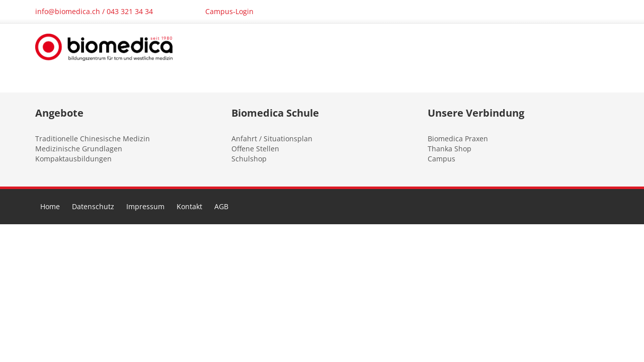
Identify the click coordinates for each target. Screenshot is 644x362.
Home (50, 206)
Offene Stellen (255, 149)
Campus (441, 159)
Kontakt (189, 206)
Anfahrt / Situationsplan (272, 139)
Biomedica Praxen (458, 139)
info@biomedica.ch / (71, 11)
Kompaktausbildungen (73, 159)
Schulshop (249, 159)
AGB (221, 206)
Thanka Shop (450, 149)
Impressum (145, 206)
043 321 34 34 (130, 11)
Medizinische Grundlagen (79, 149)
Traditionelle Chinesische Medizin (93, 139)
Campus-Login (229, 11)
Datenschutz (93, 206)
